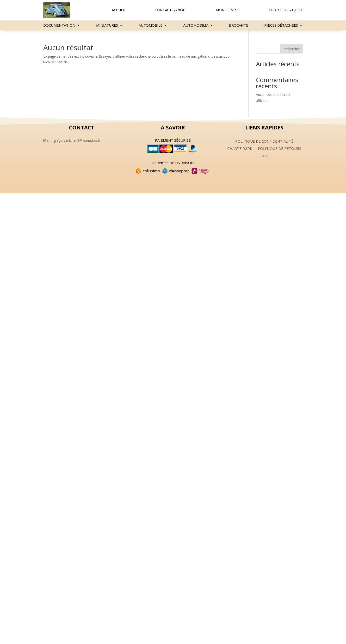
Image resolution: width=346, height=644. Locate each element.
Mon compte (228, 10)
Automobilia (196, 26)
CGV (264, 156)
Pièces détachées (281, 26)
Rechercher (291, 49)
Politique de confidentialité (264, 142)
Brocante (239, 26)
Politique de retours (279, 149)
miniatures (107, 26)
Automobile (151, 26)
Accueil (119, 10)
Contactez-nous (171, 10)
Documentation (59, 26)
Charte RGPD (240, 149)
